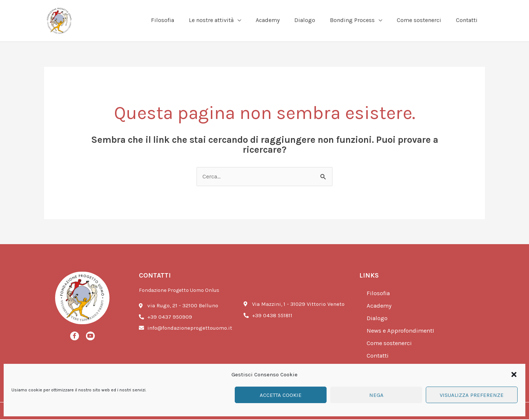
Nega (376, 395)
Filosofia (379, 294)
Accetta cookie (281, 395)
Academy (380, 307)
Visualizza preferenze (472, 395)
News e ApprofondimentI (402, 332)
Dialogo (377, 319)
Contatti (378, 356)
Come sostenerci (390, 344)
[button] (514, 374)
